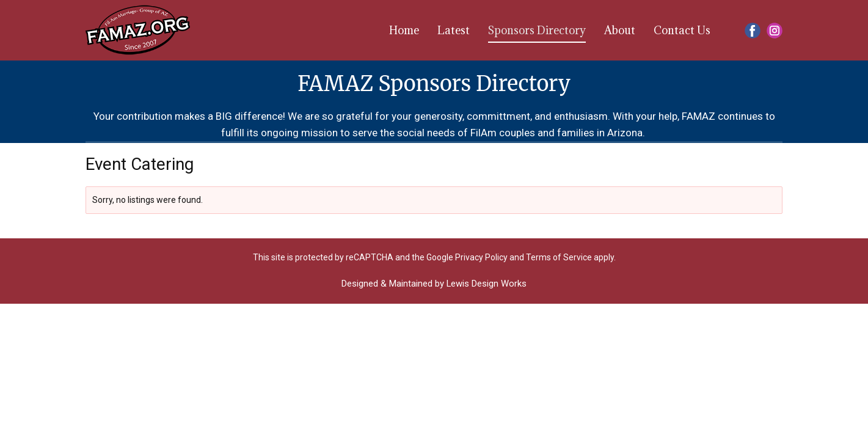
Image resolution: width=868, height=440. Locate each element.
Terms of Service (559, 257)
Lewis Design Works (487, 284)
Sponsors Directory (537, 30)
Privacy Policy (481, 257)
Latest (454, 30)
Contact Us (682, 30)
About (620, 30)
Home (404, 30)
